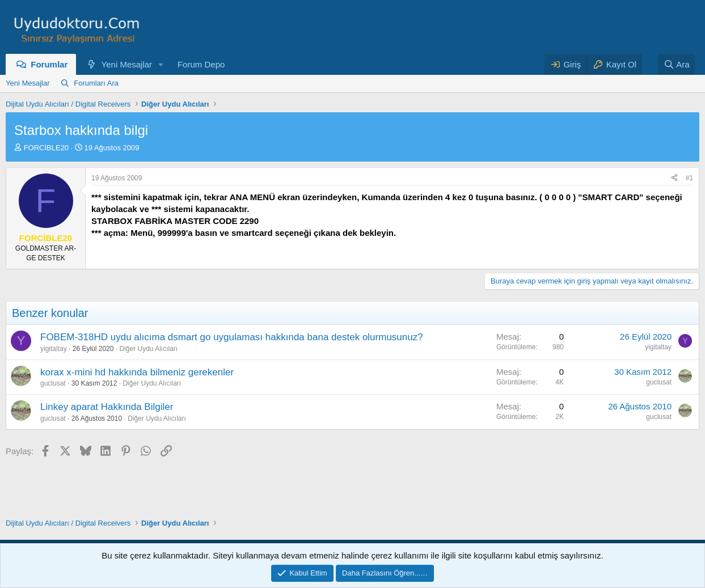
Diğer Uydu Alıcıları (148, 349)
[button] (161, 64)
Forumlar (49, 64)
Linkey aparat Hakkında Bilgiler (107, 407)
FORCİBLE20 (46, 148)
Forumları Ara (96, 83)
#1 (689, 178)
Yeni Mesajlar (127, 64)
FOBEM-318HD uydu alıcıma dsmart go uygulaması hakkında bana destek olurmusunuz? (232, 337)
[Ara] (677, 64)
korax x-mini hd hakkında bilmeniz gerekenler (137, 372)
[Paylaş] (674, 178)
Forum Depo (201, 64)
